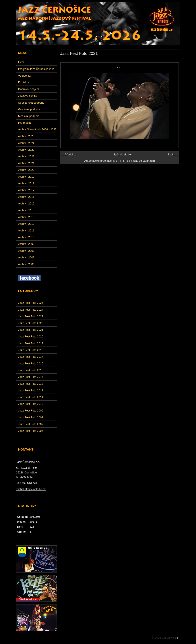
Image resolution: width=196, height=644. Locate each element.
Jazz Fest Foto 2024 (31, 310)
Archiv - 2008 (26, 251)
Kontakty (24, 82)
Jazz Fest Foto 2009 (31, 411)
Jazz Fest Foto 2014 (31, 377)
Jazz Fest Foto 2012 (31, 390)
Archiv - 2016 (26, 197)
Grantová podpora (29, 109)
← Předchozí (69, 154)
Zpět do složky (123, 154)
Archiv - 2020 (26, 170)
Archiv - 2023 (26, 150)
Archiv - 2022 (26, 156)
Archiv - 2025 (26, 136)
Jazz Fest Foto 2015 (31, 370)
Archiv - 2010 (26, 237)
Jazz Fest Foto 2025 (31, 303)
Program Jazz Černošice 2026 (37, 69)
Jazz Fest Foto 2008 (31, 417)
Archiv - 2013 (26, 217)
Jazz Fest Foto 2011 (31, 397)
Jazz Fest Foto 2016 (31, 363)
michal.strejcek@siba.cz (31, 489)
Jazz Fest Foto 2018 (31, 350)
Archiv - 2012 (26, 224)
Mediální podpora (29, 116)
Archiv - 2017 (26, 190)
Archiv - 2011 (26, 230)
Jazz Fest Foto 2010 (31, 404)
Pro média (24, 123)
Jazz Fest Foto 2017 (31, 357)
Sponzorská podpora (31, 103)
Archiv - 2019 (26, 177)
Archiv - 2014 (26, 210)
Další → (173, 154)
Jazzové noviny (28, 96)
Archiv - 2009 (26, 244)
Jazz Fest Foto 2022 (31, 323)
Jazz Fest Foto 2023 (31, 316)
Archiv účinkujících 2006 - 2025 (37, 129)
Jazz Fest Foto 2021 (31, 330)
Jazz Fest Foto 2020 (31, 336)
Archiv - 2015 (26, 203)
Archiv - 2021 (26, 163)
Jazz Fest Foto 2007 (31, 424)
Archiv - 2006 (26, 264)
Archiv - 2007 (26, 257)
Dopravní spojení (29, 89)
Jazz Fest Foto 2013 (31, 384)
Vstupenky (25, 76)
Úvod (21, 62)
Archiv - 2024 (26, 143)
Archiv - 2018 (26, 183)
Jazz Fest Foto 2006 (31, 431)
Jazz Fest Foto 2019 (31, 343)
